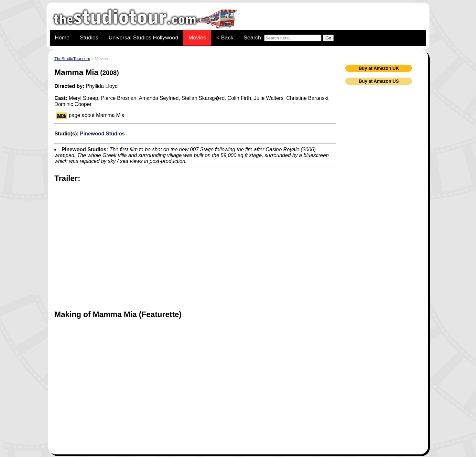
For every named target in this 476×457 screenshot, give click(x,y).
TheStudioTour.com (72, 59)
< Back (225, 38)
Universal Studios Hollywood (143, 38)
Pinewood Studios (102, 134)
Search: (289, 38)
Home (62, 38)
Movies (197, 38)
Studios (89, 38)
